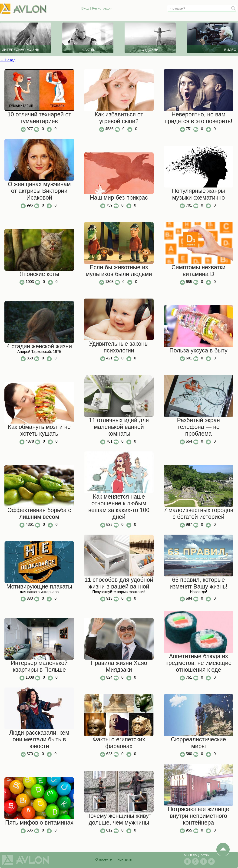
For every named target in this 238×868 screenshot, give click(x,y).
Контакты (125, 859)
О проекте (104, 859)
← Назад (8, 60)
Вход (85, 8)
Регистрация (102, 8)
